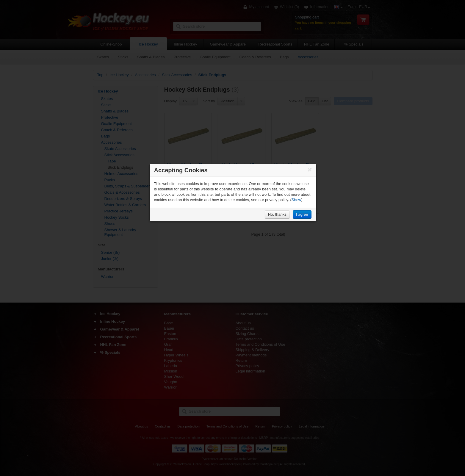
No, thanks (277, 214)
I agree (302, 214)
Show (296, 200)
